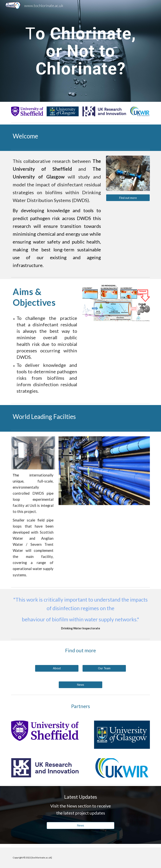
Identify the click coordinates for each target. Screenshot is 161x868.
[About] (57, 668)
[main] (80, 51)
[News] (80, 685)
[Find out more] (128, 198)
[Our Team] (104, 668)
